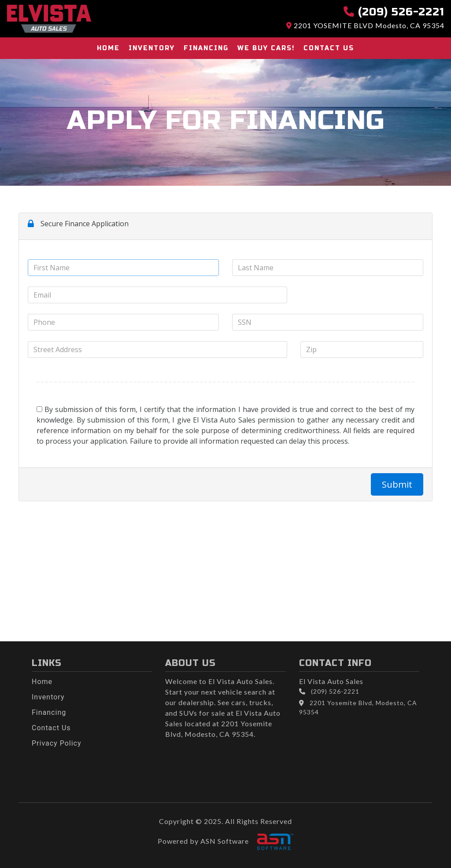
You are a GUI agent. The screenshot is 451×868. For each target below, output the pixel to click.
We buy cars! (266, 48)
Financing (206, 48)
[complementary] (425, 842)
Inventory (152, 48)
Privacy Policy (57, 743)
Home (108, 48)
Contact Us (329, 48)
